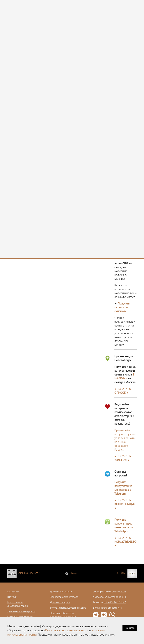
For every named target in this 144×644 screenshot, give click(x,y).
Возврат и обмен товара (64, 597)
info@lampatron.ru (111, 608)
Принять (130, 628)
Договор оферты (60, 602)
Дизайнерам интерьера (21, 611)
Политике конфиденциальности (67, 630)
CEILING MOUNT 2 (29, 573)
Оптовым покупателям (21, 617)
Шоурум (12, 597)
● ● (125, 504)
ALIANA (121, 573)
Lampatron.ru (103, 592)
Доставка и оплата (61, 592)
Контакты (13, 592)
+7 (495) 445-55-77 (115, 602)
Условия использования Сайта (68, 608)
